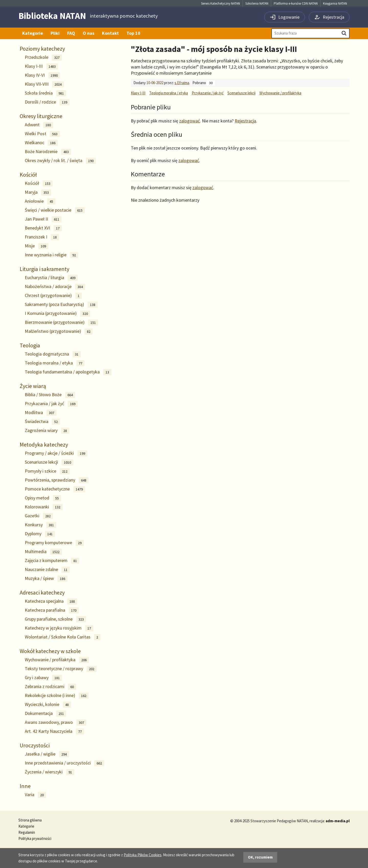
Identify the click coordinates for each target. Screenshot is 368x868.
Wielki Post (42, 134)
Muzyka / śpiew (46, 579)
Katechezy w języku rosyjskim (59, 628)
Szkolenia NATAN (257, 3)
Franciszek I (42, 237)
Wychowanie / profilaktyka (57, 660)
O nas (89, 33)
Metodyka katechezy (44, 444)
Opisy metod (43, 498)
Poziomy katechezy (42, 49)
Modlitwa (41, 413)
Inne (25, 786)
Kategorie (33, 33)
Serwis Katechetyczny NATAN (221, 3)
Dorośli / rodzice (47, 102)
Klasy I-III (41, 66)
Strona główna (30, 820)
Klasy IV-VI (42, 75)
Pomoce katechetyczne (55, 489)
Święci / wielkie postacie (55, 210)
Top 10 (133, 33)
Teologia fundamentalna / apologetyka (68, 372)
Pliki (55, 33)
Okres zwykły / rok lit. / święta (60, 161)
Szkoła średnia (45, 93)
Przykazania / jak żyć (51, 404)
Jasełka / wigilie (47, 754)
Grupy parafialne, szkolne (55, 619)
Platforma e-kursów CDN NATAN (296, 3)
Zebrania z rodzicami (50, 687)
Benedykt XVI (43, 228)
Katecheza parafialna (52, 610)
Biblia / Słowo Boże (50, 395)
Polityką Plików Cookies (143, 855)
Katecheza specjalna (51, 601)
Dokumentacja (45, 713)
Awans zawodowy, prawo (56, 722)
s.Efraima (182, 83)
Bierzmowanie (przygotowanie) (61, 322)
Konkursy (41, 525)
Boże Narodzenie (48, 152)
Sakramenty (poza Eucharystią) (61, 305)
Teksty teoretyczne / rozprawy (61, 669)
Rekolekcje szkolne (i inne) (57, 696)
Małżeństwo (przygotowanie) (59, 331)
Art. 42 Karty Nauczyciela (54, 731)
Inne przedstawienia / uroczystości (65, 763)
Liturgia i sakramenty (44, 269)
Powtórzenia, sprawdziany (57, 480)
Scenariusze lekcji (49, 462)
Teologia (30, 345)
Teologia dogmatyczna (53, 354)
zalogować (189, 121)
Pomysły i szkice (47, 471)
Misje (37, 246)
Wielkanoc (41, 143)
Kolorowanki (44, 507)
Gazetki (39, 516)
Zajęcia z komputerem (52, 561)
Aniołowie (40, 201)
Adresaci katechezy (42, 592)
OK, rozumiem (260, 857)
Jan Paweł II (43, 219)
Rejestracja (245, 121)
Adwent (39, 125)
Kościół (28, 175)
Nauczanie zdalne (47, 570)
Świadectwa (42, 422)
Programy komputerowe (54, 543)
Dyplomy (40, 534)
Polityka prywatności (35, 838)
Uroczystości (35, 745)
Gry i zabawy (43, 678)
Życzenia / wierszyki (50, 772)
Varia (35, 795)
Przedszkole (43, 57)
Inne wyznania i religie (51, 255)
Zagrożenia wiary (47, 431)
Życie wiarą (33, 386)
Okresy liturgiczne (41, 116)
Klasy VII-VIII (44, 84)
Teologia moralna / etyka (55, 363)
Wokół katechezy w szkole (50, 651)
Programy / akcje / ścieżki (56, 453)
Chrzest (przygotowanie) (53, 296)
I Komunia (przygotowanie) (57, 313)
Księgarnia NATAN (335, 3)
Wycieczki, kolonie (48, 705)
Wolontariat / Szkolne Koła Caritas (63, 637)
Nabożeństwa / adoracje (55, 287)
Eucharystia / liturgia (51, 278)
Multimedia (43, 552)
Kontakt (110, 33)
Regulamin (27, 832)
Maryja (38, 192)
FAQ (71, 33)
